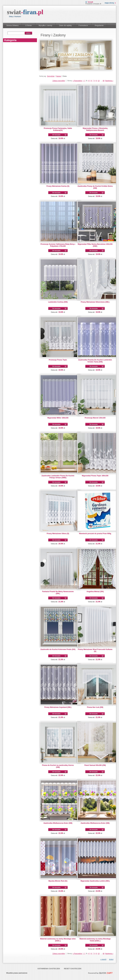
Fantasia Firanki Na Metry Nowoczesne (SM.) (58, 592)
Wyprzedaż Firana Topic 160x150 (95, 476)
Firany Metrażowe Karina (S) (58, 186)
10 (99, 81)
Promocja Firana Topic (58, 360)
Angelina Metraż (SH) (95, 591)
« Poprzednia (77, 81)
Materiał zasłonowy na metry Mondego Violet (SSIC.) (95, 940)
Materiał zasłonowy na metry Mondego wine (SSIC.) (58, 940)
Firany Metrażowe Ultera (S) (58, 533)
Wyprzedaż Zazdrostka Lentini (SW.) (95, 881)
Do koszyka (56, 135)
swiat (25, 12)
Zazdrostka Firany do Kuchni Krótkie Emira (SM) (95, 187)
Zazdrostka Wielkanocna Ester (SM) (58, 823)
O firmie (28, 25)
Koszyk (90, 2)
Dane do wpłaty (65, 25)
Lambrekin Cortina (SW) (58, 302)
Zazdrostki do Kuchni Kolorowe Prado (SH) (58, 649)
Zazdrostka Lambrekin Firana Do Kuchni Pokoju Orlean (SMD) (58, 477)
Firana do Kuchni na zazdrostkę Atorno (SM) (58, 766)
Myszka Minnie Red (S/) (58, 881)
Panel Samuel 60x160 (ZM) (95, 765)
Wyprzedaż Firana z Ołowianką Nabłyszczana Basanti (95, 129)
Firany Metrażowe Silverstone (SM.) (95, 302)
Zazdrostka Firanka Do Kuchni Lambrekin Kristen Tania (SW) (95, 361)
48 (104, 81)
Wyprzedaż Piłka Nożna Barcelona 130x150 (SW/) (95, 245)
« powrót (103, 959)
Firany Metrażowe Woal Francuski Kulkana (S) (95, 650)
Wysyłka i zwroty (45, 25)
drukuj (111, 959)
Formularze (83, 25)
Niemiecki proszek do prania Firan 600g (95, 533)
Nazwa (59, 76)
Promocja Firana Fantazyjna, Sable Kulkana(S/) (58, 129)
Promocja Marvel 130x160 (95, 418)
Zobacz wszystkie (59, 81)
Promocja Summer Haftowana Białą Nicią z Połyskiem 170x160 (58, 245)
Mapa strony (109, 3)
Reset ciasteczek (73, 969)
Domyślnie (51, 76)
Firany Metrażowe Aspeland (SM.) (58, 707)
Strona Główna (12, 25)
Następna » (109, 81)
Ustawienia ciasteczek (49, 969)
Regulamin (99, 25)
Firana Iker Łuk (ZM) (95, 707)
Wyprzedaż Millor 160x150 (58, 418)
